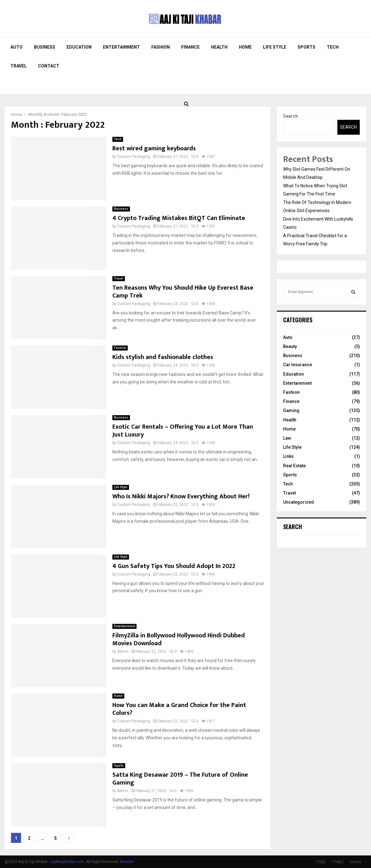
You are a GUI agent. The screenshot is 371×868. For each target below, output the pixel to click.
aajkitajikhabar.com (67, 862)
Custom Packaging (134, 157)
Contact (49, 66)
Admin (123, 651)
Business (45, 47)
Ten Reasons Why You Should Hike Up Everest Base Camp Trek (183, 292)
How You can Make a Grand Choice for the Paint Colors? (179, 709)
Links (288, 456)
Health (219, 47)
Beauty (290, 346)
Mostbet (127, 862)
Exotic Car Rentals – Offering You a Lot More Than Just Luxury (183, 431)
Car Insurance (298, 365)
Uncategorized (298, 502)
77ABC (338, 862)
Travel (19, 66)
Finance (190, 47)
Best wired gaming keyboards (154, 148)
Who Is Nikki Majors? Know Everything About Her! (181, 496)
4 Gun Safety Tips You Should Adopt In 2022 (174, 566)
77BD (321, 862)
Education (79, 47)
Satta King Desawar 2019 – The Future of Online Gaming (180, 779)
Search (290, 116)
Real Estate (294, 466)
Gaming (291, 410)
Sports (306, 47)
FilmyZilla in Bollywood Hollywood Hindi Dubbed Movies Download (179, 639)
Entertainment (121, 47)
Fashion (161, 47)
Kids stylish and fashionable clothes (163, 357)
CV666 (355, 862)
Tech (333, 47)
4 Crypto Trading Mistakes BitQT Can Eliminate (179, 218)
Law (287, 438)
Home (245, 47)
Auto (16, 47)
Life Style (275, 47)
